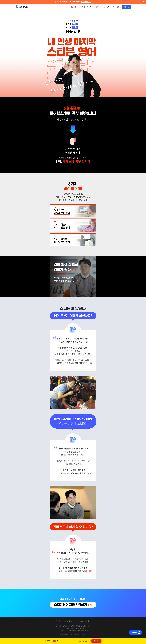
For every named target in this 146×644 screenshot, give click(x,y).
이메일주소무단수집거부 (84, 621)
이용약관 (57, 621)
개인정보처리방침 (68, 621)
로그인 (119, 7)
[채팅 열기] (136, 632)
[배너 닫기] (144, 2)
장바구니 (98, 7)
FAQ (113, 7)
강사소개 (106, 7)
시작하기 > (96, 641)
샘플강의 (82, 7)
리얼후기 (90, 7)
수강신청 (74, 7)
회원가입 (127, 7)
